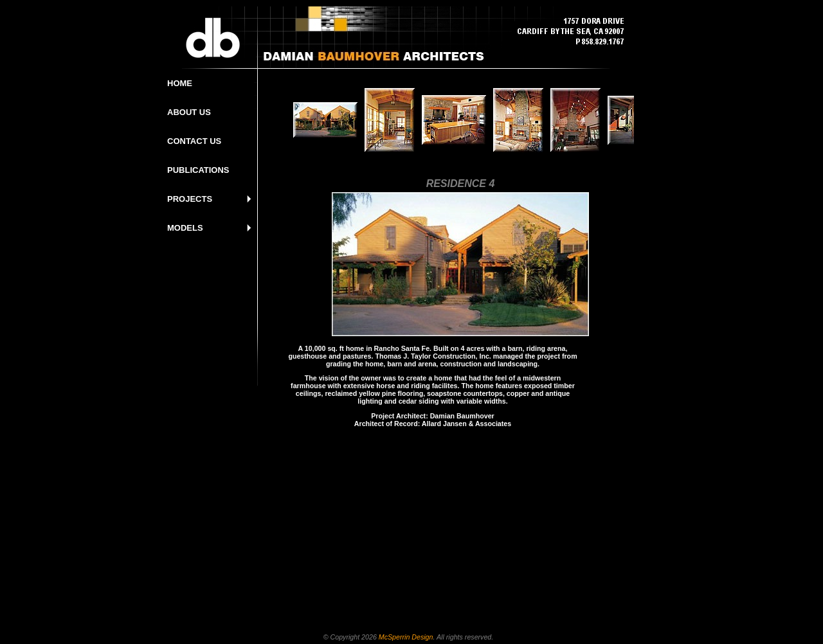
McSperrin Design (406, 637)
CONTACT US (194, 141)
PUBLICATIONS (198, 170)
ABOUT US (189, 112)
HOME (180, 83)
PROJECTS (190, 199)
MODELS (185, 228)
